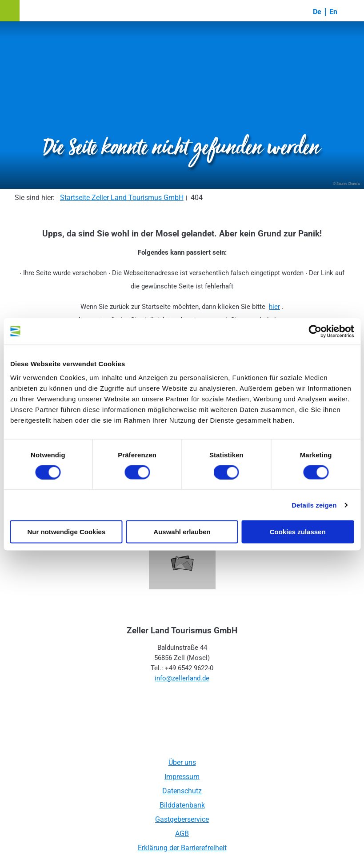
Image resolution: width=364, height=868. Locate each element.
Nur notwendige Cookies (66, 532)
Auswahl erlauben (182, 532)
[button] (10, 11)
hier (274, 307)
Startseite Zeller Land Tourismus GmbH (122, 198)
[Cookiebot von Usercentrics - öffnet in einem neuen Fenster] (315, 331)
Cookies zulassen (298, 532)
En (333, 12)
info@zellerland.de (182, 678)
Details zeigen (314, 505)
